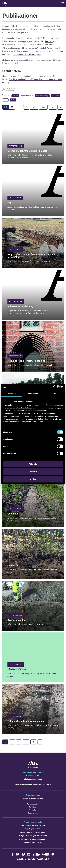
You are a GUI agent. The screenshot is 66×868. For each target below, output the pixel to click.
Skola (5, 100)
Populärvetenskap (42, 96)
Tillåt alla (33, 464)
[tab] (43, 107)
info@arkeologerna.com (33, 779)
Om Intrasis (33, 807)
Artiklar (15, 96)
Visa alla (6, 96)
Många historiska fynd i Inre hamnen (33, 836)
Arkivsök (49, 41)
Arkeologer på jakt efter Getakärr (33, 825)
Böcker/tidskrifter (27, 96)
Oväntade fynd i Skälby (33, 842)
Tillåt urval (33, 472)
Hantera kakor (33, 813)
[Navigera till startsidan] (33, 767)
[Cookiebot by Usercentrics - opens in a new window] (53, 387)
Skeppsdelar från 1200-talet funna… (33, 832)
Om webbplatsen (33, 804)
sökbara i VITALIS (37, 48)
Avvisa (33, 479)
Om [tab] (54, 393)
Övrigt (13, 100)
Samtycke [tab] (12, 393)
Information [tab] (33, 393)
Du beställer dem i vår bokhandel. (27, 54)
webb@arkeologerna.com (33, 798)
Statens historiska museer (33, 859)
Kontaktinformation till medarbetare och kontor (33, 785)
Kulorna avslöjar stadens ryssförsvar (33, 839)
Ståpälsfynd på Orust (33, 829)
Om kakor (33, 810)
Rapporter (55, 96)
